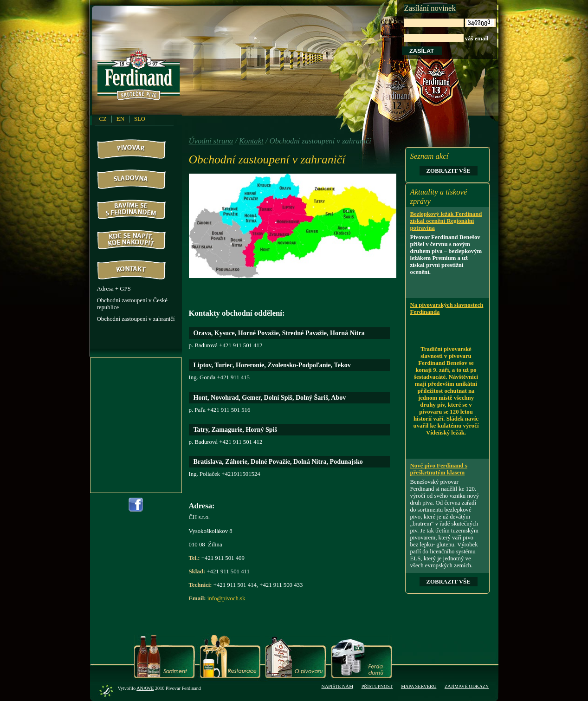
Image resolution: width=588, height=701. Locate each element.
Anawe (145, 688)
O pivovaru (295, 657)
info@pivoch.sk (226, 598)
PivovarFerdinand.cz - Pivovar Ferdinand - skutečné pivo (140, 78)
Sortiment (165, 657)
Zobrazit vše (449, 171)
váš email (450, 30)
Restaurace (230, 657)
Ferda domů (361, 657)
